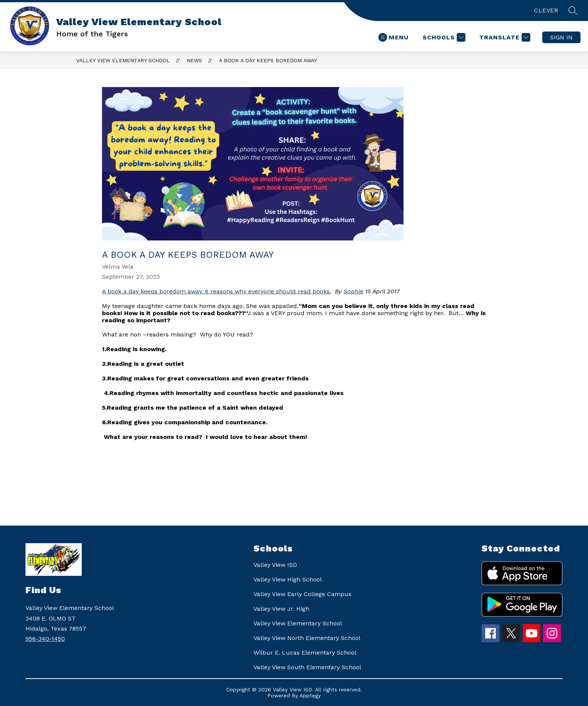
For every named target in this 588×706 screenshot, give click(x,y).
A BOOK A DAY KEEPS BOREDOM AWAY (268, 60)
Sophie (353, 291)
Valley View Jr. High (281, 609)
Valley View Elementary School (123, 60)
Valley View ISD (275, 565)
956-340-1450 (45, 639)
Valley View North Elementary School (307, 638)
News (194, 60)
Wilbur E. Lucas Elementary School (305, 653)
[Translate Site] (504, 37)
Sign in (561, 37)
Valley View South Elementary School (307, 667)
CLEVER (546, 10)
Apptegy (310, 695)
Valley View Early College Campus (302, 594)
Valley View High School (288, 579)
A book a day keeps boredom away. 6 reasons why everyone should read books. (217, 291)
